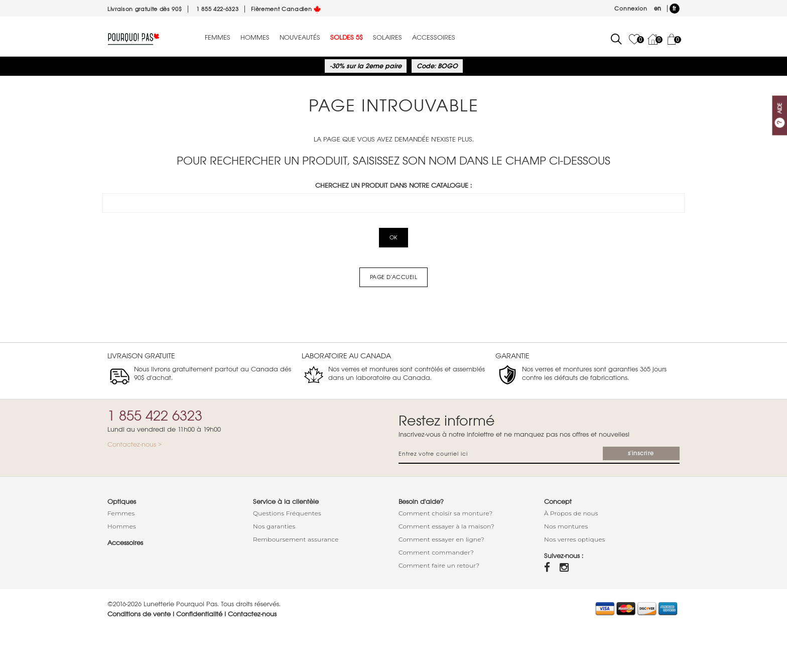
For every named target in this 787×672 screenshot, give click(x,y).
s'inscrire (641, 453)
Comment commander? (436, 552)
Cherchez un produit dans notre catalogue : (393, 185)
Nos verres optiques (575, 539)
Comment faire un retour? (439, 565)
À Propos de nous (571, 513)
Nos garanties (274, 526)
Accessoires (434, 38)
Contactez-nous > (135, 444)
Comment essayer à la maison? (446, 526)
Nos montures (566, 526)
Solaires (387, 38)
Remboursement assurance (296, 539)
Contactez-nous (252, 614)
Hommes (255, 38)
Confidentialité (199, 614)
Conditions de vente (139, 614)
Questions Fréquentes (287, 513)
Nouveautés (300, 38)
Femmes (218, 38)
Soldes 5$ (347, 38)
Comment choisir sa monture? (446, 513)
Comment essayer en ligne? (441, 539)
